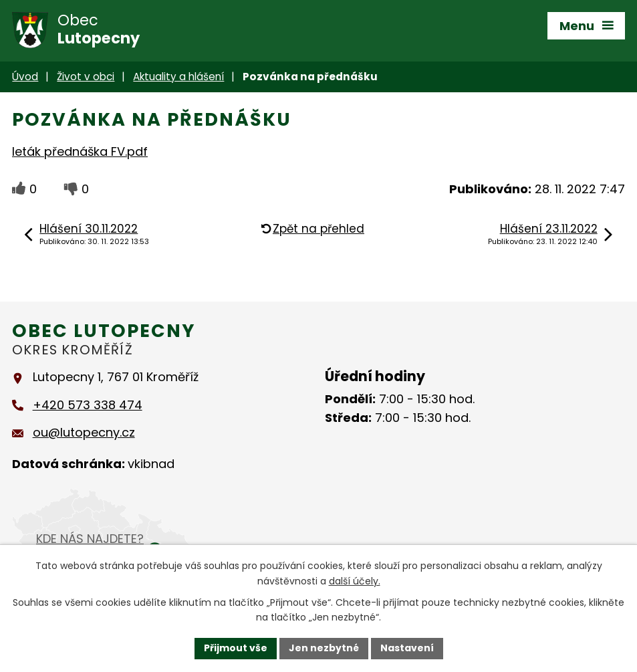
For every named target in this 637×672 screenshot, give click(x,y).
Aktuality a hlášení (178, 77)
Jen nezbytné (324, 648)
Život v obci (86, 77)
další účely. (355, 581)
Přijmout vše (236, 648)
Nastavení (407, 648)
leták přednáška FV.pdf (80, 151)
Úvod (25, 77)
